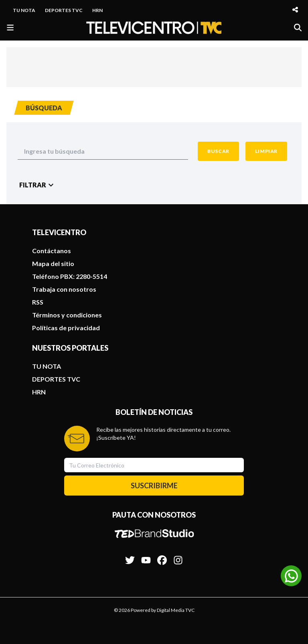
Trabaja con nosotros (64, 289)
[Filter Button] (37, 185)
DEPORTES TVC (64, 10)
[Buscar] (298, 27)
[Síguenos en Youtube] (146, 556)
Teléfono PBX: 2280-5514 (70, 276)
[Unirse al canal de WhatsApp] (291, 576)
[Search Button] (218, 151)
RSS (38, 302)
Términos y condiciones (67, 315)
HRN (97, 10)
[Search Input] (103, 151)
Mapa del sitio (53, 263)
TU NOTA (24, 10)
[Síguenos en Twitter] (130, 556)
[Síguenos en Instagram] (178, 556)
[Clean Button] (266, 151)
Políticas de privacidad (66, 328)
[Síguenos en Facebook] (162, 556)
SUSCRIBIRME (154, 486)
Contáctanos (52, 251)
